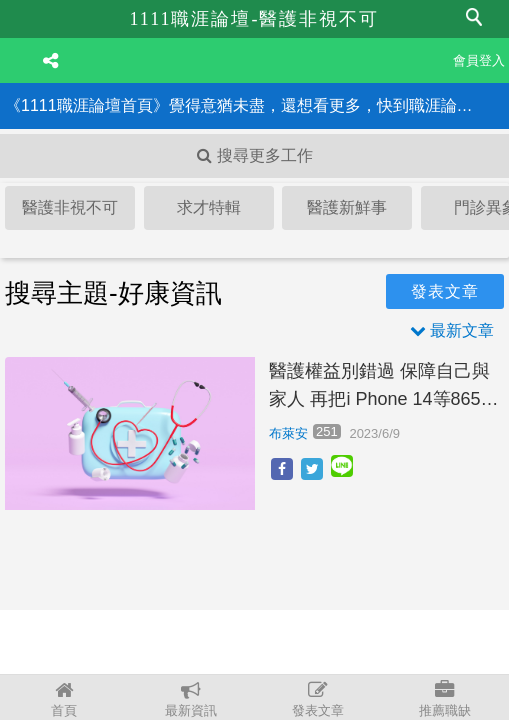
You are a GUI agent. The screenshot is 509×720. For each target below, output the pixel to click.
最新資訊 (190, 699)
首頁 (63, 699)
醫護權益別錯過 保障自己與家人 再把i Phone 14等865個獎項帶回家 (383, 388)
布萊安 (288, 433)
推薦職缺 (445, 699)
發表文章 (318, 699)
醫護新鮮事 (347, 207)
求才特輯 (209, 207)
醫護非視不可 (70, 207)
